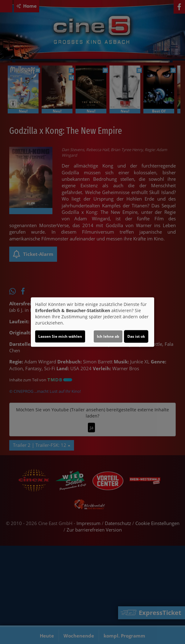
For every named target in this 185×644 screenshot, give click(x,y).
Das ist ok (136, 336)
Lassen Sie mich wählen (60, 336)
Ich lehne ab (108, 336)
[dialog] (92, 322)
